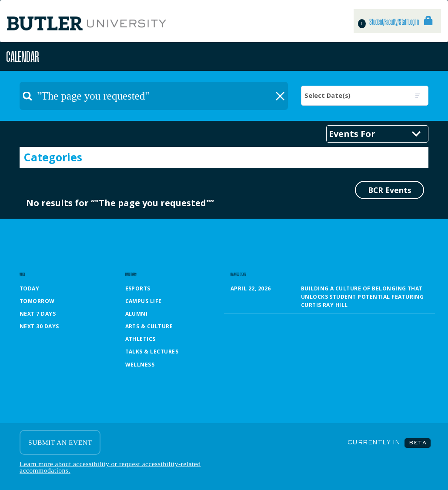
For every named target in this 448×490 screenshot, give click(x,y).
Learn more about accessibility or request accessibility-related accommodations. (110, 467)
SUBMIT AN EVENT (60, 442)
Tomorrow (37, 301)
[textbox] (154, 96)
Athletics (140, 339)
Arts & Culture (149, 326)
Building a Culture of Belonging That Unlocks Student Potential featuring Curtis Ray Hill (363, 297)
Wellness (140, 365)
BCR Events (389, 190)
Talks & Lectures (152, 352)
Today (29, 288)
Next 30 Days (39, 326)
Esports (138, 288)
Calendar (23, 56)
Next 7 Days (38, 314)
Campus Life (144, 301)
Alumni (137, 314)
